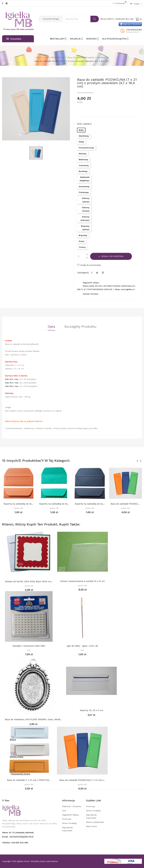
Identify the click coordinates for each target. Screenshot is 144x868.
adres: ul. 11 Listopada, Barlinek (18, 832)
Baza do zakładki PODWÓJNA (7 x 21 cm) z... (126, 504)
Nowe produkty (69, 823)
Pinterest (103, 273)
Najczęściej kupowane (67, 829)
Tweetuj (97, 273)
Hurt (64, 811)
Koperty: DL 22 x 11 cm (91, 710)
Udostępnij (92, 273)
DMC (29, 650)
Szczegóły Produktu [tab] (80, 327)
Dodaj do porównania (89, 265)
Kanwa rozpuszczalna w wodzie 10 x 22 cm (83, 581)
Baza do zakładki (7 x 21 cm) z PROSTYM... (29, 780)
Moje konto (92, 826)
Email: (5, 837)
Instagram (7, 3)
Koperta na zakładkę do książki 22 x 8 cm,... (19, 504)
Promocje (67, 819)
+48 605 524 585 (20, 843)
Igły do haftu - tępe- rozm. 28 (82, 646)
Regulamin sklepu (71, 815)
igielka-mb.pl (23, 861)
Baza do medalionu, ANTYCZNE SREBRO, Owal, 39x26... (33, 719)
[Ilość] (81, 256)
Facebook (3, 3)
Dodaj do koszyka (112, 256)
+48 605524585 (134, 30)
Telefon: (15, 843)
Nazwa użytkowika (95, 822)
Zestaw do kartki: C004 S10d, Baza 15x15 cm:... (29, 581)
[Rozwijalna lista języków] (136, 4)
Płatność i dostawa (72, 806)
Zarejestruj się (125, 19)
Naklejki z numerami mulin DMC (29, 646)
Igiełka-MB (19, 508)
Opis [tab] (51, 327)
